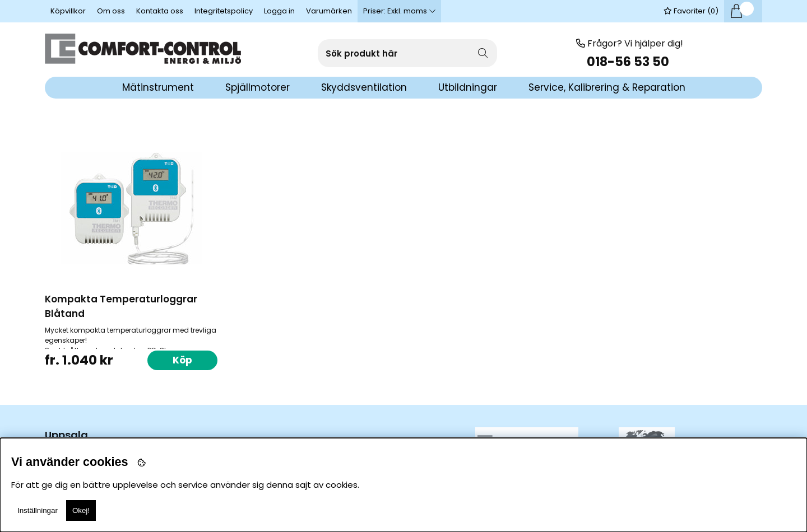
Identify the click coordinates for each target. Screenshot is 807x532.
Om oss (111, 11)
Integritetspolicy (224, 11)
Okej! (81, 510)
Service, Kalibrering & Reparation (607, 87)
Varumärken (329, 11)
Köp (182, 360)
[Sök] (407, 53)
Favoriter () (691, 11)
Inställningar (38, 510)
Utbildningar (468, 87)
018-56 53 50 (629, 62)
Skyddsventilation (364, 87)
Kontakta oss (160, 11)
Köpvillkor (68, 11)
